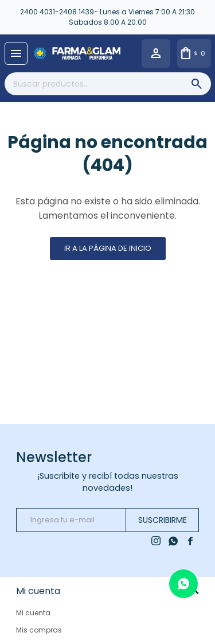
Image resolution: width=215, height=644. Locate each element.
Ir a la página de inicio (108, 248)
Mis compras (39, 630)
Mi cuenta (33, 613)
